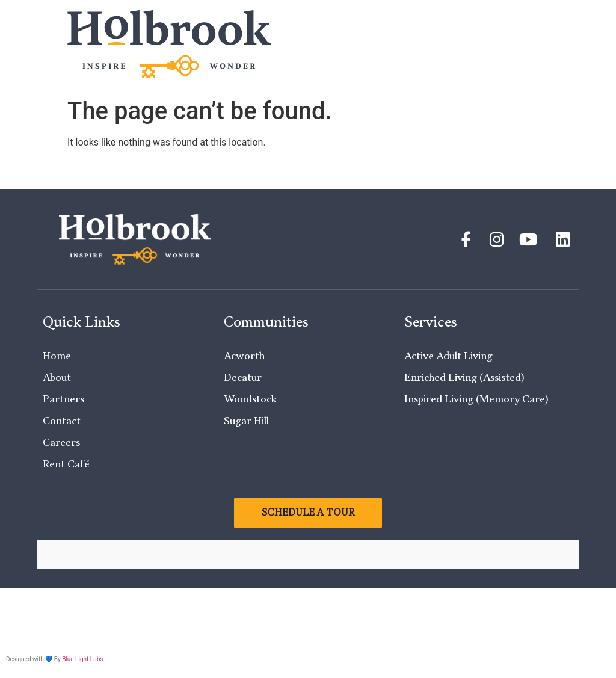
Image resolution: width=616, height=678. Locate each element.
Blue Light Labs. (83, 659)
